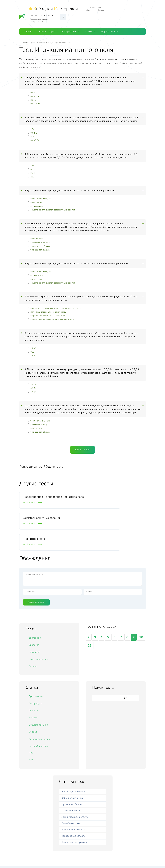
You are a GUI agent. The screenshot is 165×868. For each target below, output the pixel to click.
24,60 (32, 346)
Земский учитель (38, 711)
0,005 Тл (33, 138)
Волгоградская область (74, 756)
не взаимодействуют (39, 197)
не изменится (36, 237)
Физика (42, 41)
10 (141, 602)
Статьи (89, 30)
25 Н (31, 171)
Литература (35, 668)
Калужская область (72, 775)
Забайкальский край (73, 763)
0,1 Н (32, 167)
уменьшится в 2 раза (39, 248)
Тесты (34, 41)
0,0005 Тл (34, 94)
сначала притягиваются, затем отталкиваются (51, 208)
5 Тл (31, 135)
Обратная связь (110, 30)
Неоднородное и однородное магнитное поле (39, 499)
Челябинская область (73, 801)
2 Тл (31, 127)
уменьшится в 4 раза (39, 240)
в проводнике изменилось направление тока (51, 317)
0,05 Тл (33, 91)
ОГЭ (31, 725)
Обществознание (38, 624)
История (33, 682)
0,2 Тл (32, 386)
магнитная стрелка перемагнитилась (47, 310)
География (34, 617)
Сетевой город (47, 30)
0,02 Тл (33, 131)
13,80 (32, 354)
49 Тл (32, 383)
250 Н (32, 175)
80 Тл (32, 98)
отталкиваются (36, 204)
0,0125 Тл (34, 102)
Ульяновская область (73, 794)
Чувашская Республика (74, 807)
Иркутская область (72, 769)
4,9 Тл (32, 390)
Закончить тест (82, 448)
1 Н (31, 164)
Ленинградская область (75, 782)
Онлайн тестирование (42, 14)
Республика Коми (71, 788)
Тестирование (69, 30)
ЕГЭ (31, 718)
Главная (29, 30)
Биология (34, 610)
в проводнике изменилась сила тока (47, 314)
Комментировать (36, 567)
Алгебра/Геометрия (39, 704)
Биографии (35, 603)
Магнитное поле (120, 495)
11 (90, 610)
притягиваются (36, 200)
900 (31, 350)
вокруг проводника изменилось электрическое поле (55, 306)
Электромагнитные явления (79, 497)
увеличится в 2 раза (39, 244)
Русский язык (36, 661)
